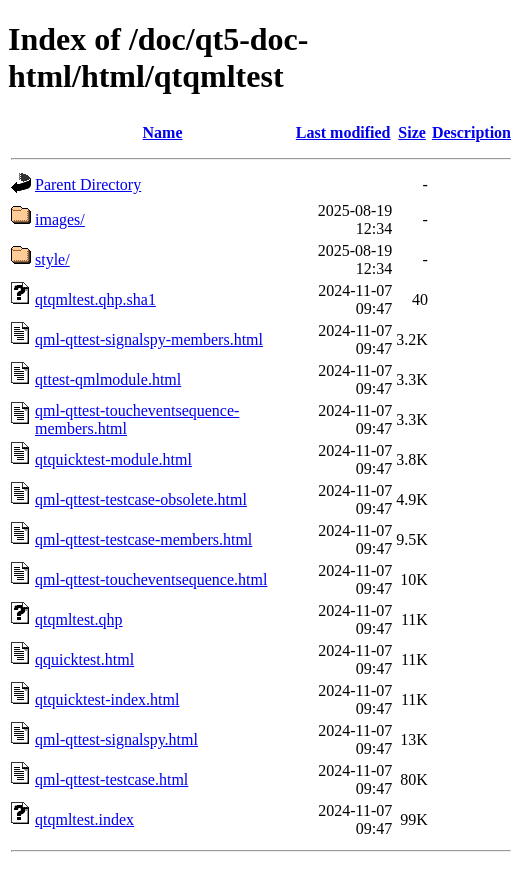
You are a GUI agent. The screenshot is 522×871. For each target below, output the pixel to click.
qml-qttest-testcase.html (111, 779)
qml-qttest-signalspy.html (116, 739)
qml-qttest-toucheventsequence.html (151, 579)
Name (163, 132)
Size (412, 132)
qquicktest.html (84, 659)
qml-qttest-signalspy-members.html (149, 339)
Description (471, 132)
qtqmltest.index (84, 819)
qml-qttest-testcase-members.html (143, 539)
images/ (60, 219)
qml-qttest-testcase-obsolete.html (141, 499)
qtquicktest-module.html (113, 459)
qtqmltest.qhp (79, 619)
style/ (52, 259)
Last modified (343, 132)
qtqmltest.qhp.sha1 (95, 299)
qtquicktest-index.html (107, 699)
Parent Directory (88, 184)
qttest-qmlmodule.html (108, 379)
